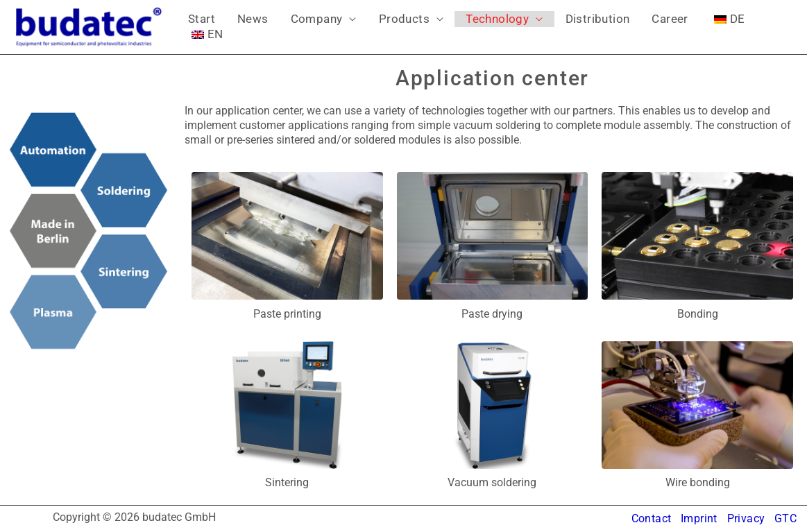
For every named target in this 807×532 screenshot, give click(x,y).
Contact (650, 518)
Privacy (746, 518)
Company (289, 26)
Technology (447, 26)
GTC (785, 518)
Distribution (537, 26)
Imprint (698, 518)
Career (598, 26)
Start (196, 26)
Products (365, 26)
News (236, 26)
